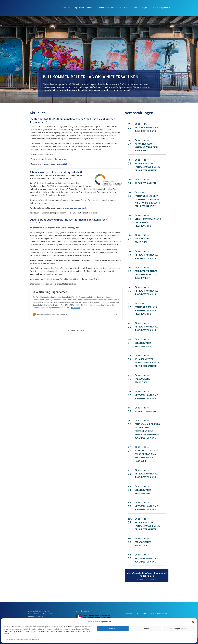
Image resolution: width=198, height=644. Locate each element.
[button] (193, 622)
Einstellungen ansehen (178, 628)
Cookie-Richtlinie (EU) (161, 618)
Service (136, 8)
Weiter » (80, 330)
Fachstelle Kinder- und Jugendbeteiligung (113, 8)
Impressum (36, 640)
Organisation (79, 8)
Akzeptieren (113, 628)
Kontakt (148, 613)
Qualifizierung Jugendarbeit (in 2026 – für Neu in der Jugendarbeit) (69, 220)
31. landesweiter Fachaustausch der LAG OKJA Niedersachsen (147, 526)
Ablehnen (146, 628)
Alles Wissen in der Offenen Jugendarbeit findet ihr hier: (147, 575)
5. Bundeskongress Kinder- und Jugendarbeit (56, 172)
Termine (90, 8)
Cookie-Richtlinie (9, 640)
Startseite (67, 8)
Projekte (145, 8)
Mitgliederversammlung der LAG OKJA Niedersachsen (148, 222)
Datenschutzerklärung (23, 640)
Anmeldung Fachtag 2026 (56, 164)
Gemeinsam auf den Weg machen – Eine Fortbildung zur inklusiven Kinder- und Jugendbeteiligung (147, 431)
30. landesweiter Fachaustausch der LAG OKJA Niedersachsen (147, 363)
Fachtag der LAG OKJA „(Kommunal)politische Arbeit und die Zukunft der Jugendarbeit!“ (72, 121)
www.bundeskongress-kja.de (75, 208)
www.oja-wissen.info (147, 579)
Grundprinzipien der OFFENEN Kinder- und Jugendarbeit (146, 275)
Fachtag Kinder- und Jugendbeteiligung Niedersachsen (146, 310)
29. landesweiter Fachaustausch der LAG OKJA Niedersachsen (147, 167)
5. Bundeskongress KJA (161, 8)
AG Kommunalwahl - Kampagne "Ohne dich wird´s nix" (146, 147)
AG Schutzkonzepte (146, 183)
